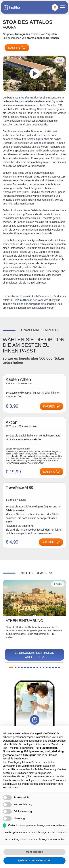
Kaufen (17, 48)
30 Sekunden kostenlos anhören (34, 655)
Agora (39, 139)
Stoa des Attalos (29, 98)
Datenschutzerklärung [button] (15, 741)
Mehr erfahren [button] (34, 852)
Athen (26, 300)
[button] (11, 667)
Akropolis (34, 304)
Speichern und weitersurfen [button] (34, 860)
